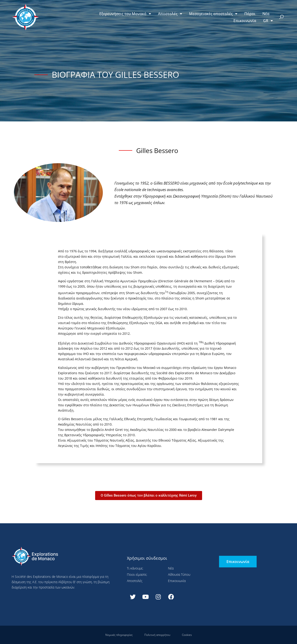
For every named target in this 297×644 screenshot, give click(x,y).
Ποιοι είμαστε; (137, 574)
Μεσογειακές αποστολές (213, 14)
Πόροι (250, 14)
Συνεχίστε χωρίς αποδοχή (103, 11)
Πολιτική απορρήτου (157, 635)
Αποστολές (170, 14)
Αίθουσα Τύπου (179, 574)
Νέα (266, 14)
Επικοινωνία (245, 21)
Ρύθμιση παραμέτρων (91, 113)
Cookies (187, 635)
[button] (282, 17)
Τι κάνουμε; (135, 568)
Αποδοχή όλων (40, 113)
